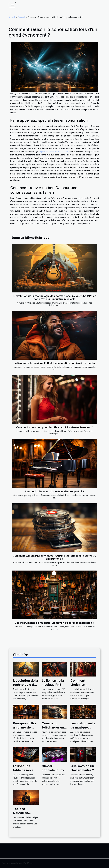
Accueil (12, 17)
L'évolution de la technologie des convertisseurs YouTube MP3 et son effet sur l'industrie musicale (55, 298)
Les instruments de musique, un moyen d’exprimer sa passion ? (54, 623)
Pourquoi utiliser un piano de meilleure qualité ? (54, 491)
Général (21, 17)
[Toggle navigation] (12, 5)
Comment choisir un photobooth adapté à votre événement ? (54, 427)
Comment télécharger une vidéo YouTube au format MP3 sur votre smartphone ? (55, 557)
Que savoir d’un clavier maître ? (82, 768)
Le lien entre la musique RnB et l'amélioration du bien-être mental (55, 363)
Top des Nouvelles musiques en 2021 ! (22, 815)
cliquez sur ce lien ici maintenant (54, 152)
